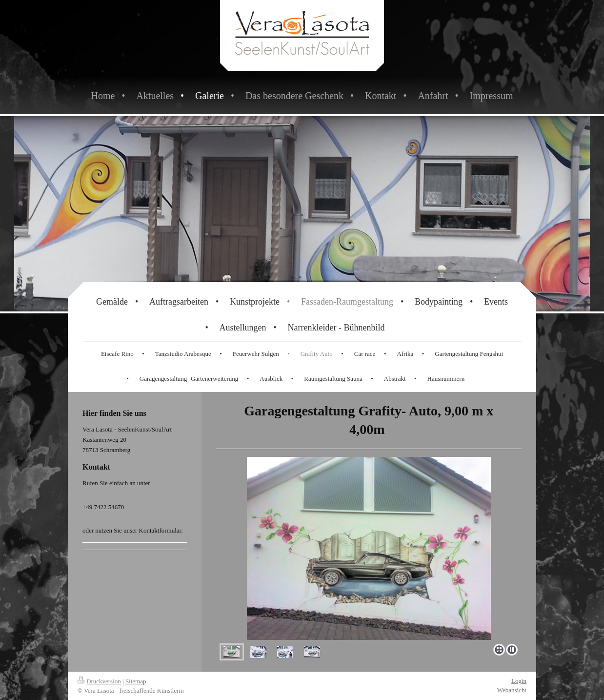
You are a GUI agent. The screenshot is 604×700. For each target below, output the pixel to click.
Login (519, 681)
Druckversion (99, 681)
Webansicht (512, 690)
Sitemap (136, 681)
